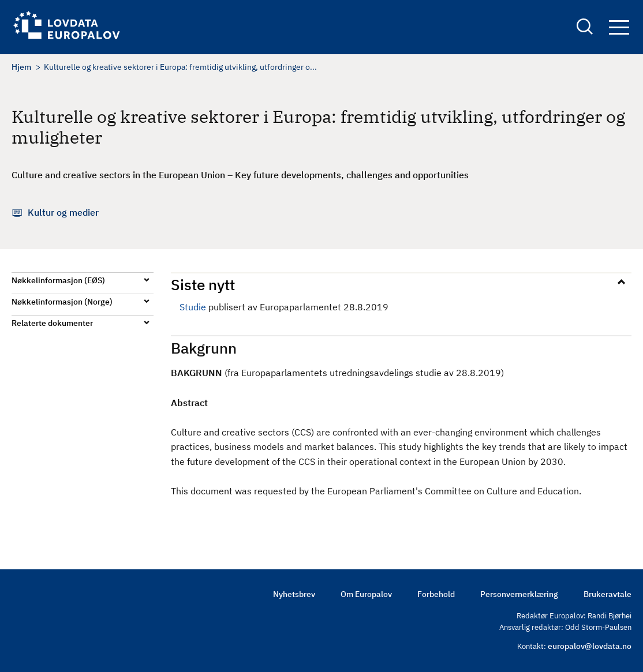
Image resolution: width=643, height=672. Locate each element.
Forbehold (436, 594)
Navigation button (619, 27)
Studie (193, 307)
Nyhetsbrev (294, 594)
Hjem (21, 67)
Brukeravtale (608, 594)
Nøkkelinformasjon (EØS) (58, 280)
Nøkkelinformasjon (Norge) (62, 302)
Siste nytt (203, 284)
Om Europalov (366, 594)
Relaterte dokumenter (52, 323)
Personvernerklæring (519, 594)
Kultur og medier (63, 212)
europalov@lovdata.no (590, 646)
